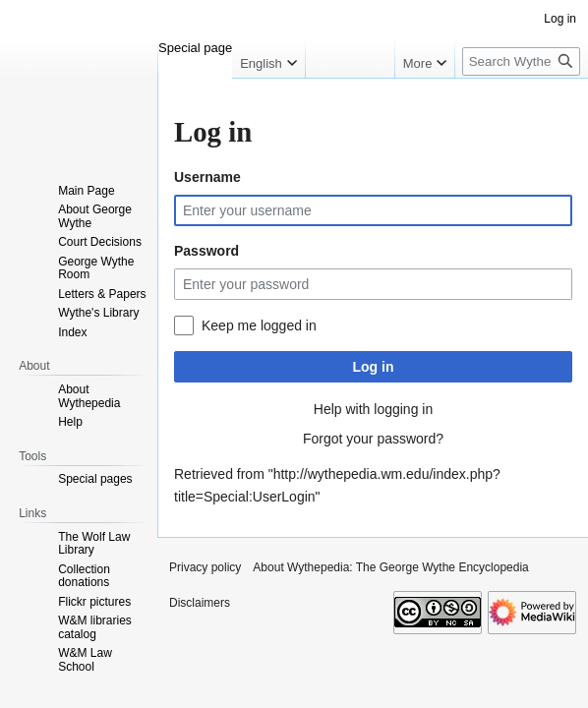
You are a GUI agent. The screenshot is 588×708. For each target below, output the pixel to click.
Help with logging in (373, 409)
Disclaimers (200, 603)
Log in (374, 367)
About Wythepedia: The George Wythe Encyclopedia (390, 567)
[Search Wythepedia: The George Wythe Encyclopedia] (521, 61)
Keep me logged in (259, 325)
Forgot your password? (373, 439)
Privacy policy (205, 567)
